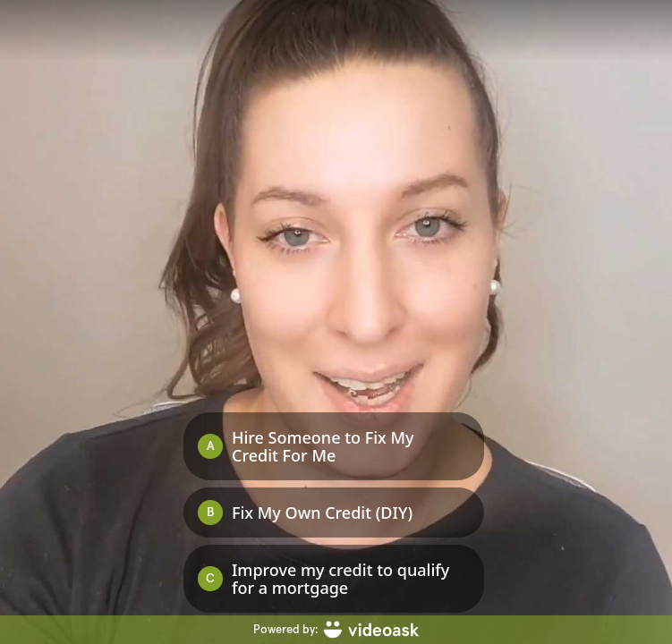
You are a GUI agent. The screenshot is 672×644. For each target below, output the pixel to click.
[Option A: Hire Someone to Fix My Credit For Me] (334, 446)
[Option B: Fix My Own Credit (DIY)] (334, 513)
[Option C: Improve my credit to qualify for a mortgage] (334, 579)
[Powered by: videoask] (336, 630)
